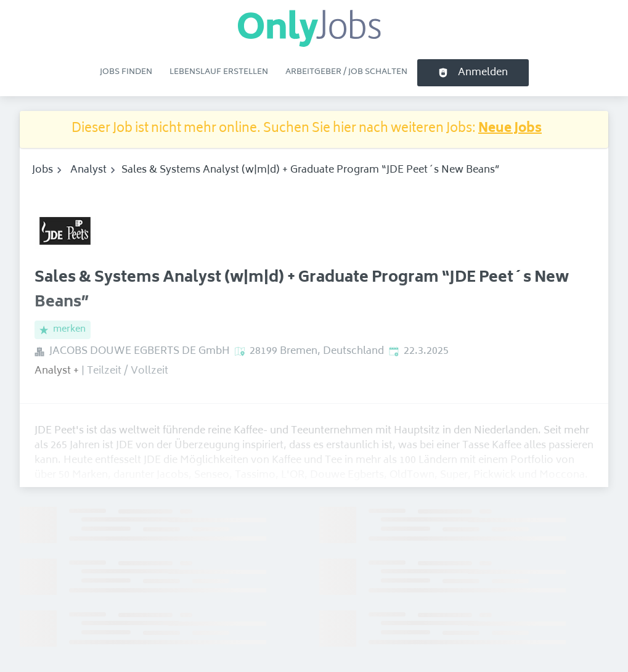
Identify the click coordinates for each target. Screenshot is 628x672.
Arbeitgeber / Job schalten (346, 72)
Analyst (88, 170)
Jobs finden (126, 72)
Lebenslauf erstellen (219, 72)
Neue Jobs (510, 129)
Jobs (43, 170)
